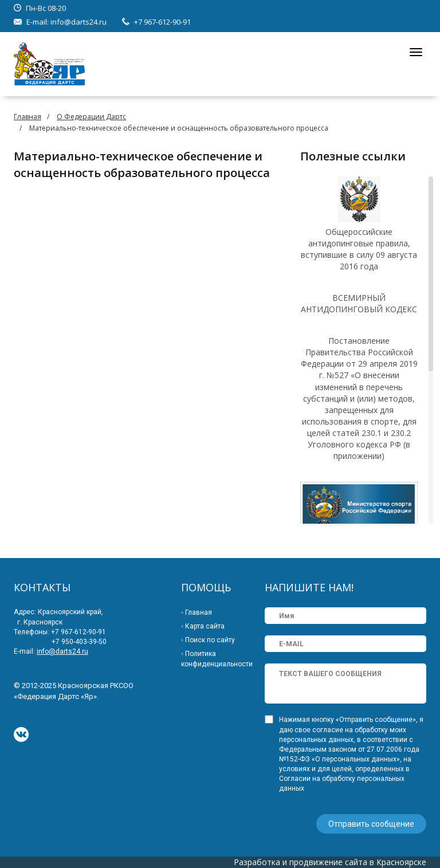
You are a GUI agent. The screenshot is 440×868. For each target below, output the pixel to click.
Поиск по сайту (210, 640)
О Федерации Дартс (91, 117)
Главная (27, 117)
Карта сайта (205, 626)
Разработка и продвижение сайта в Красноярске (330, 862)
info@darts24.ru (78, 22)
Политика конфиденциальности (217, 659)
